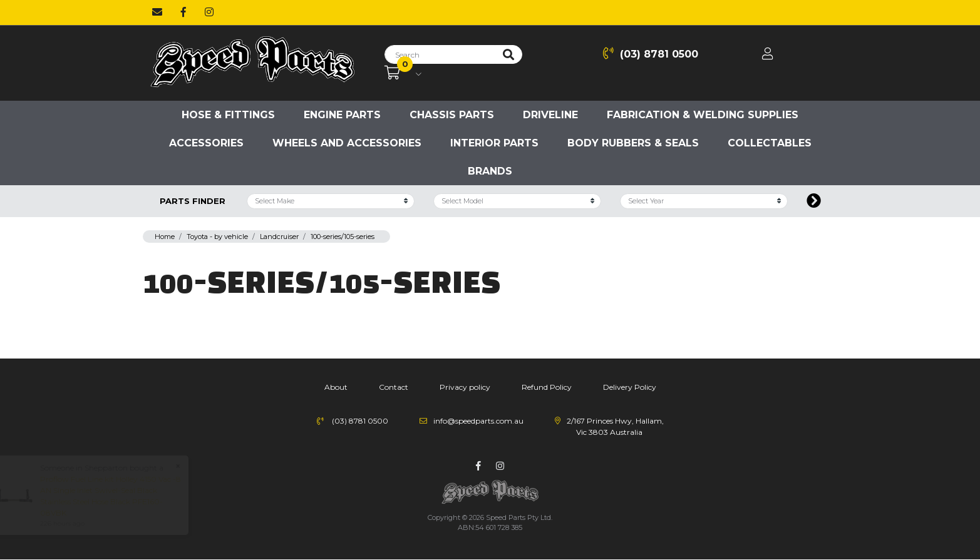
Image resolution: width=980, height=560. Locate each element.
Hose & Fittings (228, 115)
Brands (490, 171)
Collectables (770, 143)
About (336, 387)
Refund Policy (547, 387)
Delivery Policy (630, 387)
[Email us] (157, 13)
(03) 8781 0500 (651, 53)
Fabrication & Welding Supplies (703, 115)
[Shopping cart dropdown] (403, 73)
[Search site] (508, 54)
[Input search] (440, 54)
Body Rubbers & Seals (633, 143)
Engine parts (342, 115)
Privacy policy (465, 387)
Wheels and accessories (347, 143)
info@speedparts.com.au (478, 421)
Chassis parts (452, 115)
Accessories (206, 143)
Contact (394, 387)
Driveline (550, 115)
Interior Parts (494, 143)
